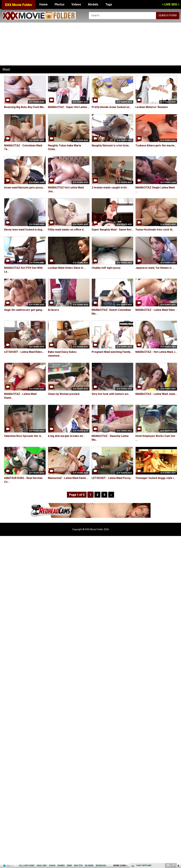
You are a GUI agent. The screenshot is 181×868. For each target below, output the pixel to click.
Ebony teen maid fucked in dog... (24, 230)
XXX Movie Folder (19, 5)
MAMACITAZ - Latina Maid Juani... (156, 394)
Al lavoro (53, 310)
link (178, 816)
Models (93, 4)
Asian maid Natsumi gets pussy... (24, 188)
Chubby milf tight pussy (106, 268)
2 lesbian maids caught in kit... (110, 188)
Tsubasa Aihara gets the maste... (156, 145)
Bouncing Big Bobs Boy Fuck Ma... (25, 107)
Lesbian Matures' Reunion (152, 107)
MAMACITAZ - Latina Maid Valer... (156, 310)
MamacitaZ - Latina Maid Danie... (68, 478)
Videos (76, 4)
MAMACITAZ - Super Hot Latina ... (69, 107)
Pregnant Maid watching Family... (112, 352)
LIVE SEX (171, 4)
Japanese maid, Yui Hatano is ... (155, 268)
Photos (59, 4)
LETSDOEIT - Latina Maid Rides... (24, 352)
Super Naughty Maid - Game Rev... (112, 230)
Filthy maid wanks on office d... (67, 230)
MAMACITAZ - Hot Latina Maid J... (156, 352)
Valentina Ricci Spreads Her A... (24, 436)
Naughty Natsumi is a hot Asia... (111, 145)
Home (43, 4)
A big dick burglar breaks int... (66, 436)
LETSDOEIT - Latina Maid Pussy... (112, 478)
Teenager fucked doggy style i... (155, 478)
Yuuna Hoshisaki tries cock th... (155, 230)
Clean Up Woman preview (64, 394)
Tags (109, 4)
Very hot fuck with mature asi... (111, 394)
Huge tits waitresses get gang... (24, 310)
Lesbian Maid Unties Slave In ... (67, 268)
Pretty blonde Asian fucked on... (111, 107)
